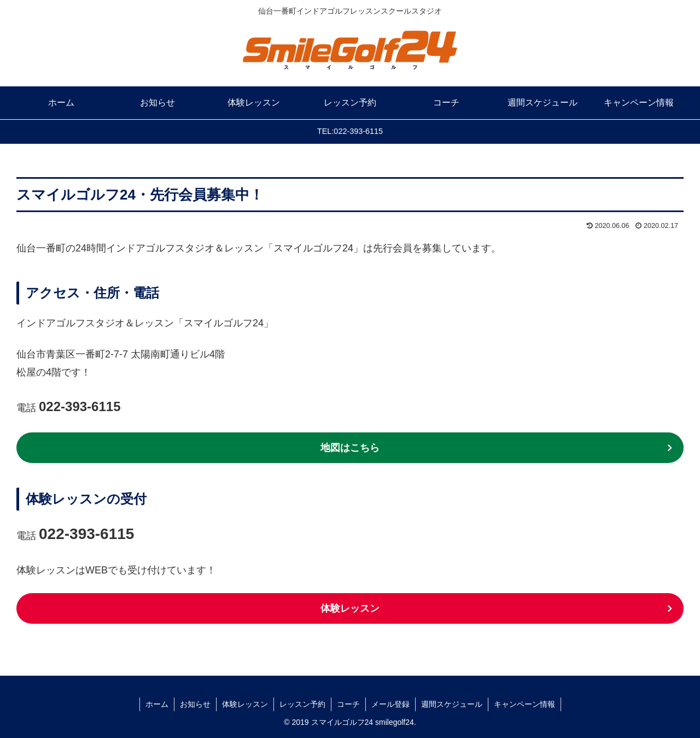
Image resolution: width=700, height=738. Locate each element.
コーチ (348, 704)
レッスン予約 (302, 704)
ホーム (157, 704)
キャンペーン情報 (524, 704)
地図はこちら (350, 448)
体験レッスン (350, 608)
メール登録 (390, 704)
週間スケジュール (452, 704)
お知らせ (195, 704)
